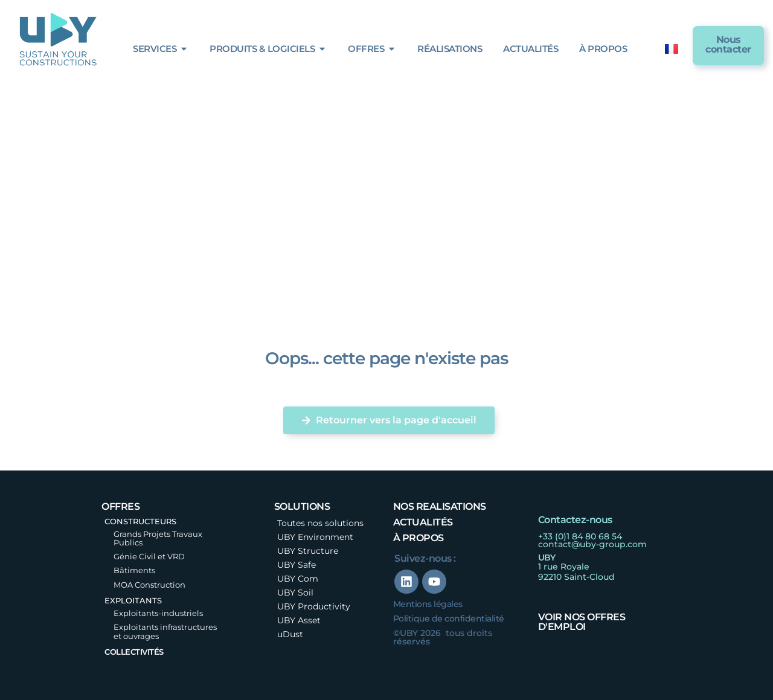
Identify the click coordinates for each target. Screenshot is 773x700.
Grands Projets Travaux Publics (158, 538)
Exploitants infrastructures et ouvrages (165, 631)
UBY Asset (299, 620)
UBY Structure (308, 551)
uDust (290, 634)
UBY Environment (315, 537)
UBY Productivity (314, 606)
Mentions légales (428, 604)
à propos (419, 538)
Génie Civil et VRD (149, 556)
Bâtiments (134, 570)
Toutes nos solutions (320, 523)
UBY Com (298, 579)
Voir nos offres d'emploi (582, 622)
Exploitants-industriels (158, 613)
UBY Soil (295, 592)
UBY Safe (297, 565)
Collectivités (134, 652)
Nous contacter (728, 44)
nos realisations (440, 506)
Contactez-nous (575, 520)
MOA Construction (149, 585)
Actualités (423, 522)
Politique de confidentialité (449, 618)
